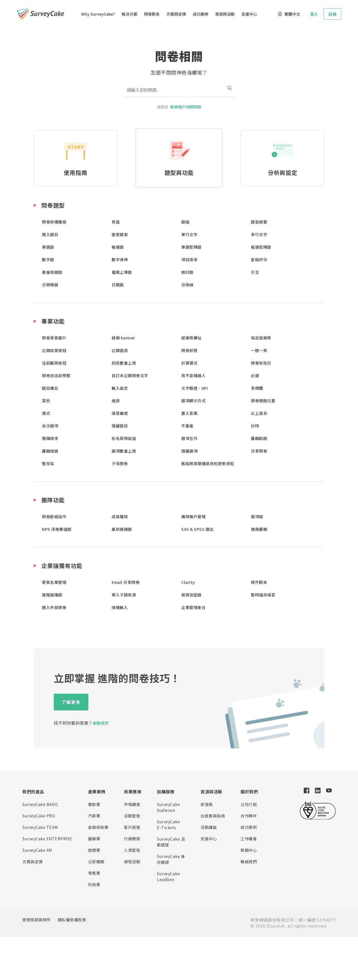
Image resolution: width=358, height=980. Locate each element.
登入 (314, 14)
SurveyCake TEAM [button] (40, 827)
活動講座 (209, 827)
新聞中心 (249, 850)
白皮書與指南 (213, 816)
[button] (49, 14)
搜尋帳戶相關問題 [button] (186, 107)
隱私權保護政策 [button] (72, 920)
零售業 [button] (94, 873)
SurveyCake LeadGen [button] (168, 876)
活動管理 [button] (132, 816)
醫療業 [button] (94, 839)
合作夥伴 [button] (249, 816)
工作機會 (249, 839)
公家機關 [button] (96, 862)
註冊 (332, 14)
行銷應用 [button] (132, 839)
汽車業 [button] (94, 816)
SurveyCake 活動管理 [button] (171, 842)
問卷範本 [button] (152, 14)
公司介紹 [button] (249, 804)
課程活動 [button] (132, 862)
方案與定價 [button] (176, 14)
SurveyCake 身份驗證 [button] (171, 859)
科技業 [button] (94, 884)
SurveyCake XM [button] (37, 850)
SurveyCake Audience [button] (168, 807)
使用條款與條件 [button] (37, 920)
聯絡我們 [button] (249, 862)
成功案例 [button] (201, 14)
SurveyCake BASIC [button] (40, 804)
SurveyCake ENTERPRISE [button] (47, 839)
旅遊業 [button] (94, 850)
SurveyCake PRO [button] (39, 816)
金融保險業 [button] (98, 827)
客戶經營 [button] (132, 827)
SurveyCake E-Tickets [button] (168, 825)
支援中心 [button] (249, 14)
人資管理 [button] (132, 850)
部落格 (207, 804)
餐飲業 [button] (94, 804)
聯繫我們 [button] (101, 723)
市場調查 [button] (132, 804)
